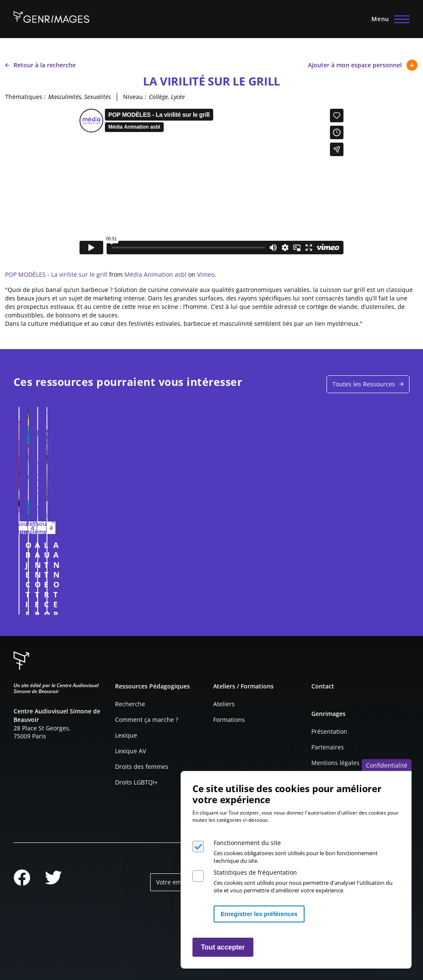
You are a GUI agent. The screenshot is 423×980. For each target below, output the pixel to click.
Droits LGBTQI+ (136, 782)
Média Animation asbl (155, 274)
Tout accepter (223, 947)
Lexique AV (130, 751)
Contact (323, 686)
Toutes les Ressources (364, 384)
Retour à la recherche (40, 65)
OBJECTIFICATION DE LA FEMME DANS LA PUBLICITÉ (101, 550)
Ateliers (224, 704)
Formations (229, 720)
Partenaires (328, 747)
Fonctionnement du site (247, 843)
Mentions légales (335, 763)
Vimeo (206, 274)
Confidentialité (387, 765)
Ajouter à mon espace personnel (363, 65)
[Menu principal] (388, 19)
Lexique (126, 735)
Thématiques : (25, 97)
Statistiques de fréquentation (255, 872)
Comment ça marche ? (147, 720)
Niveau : (135, 97)
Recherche (130, 704)
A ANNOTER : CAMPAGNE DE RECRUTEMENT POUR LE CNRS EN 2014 (304, 550)
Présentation (329, 731)
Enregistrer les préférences (259, 914)
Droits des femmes (142, 767)
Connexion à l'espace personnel (195, 604)
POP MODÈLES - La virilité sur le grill (56, 274)
